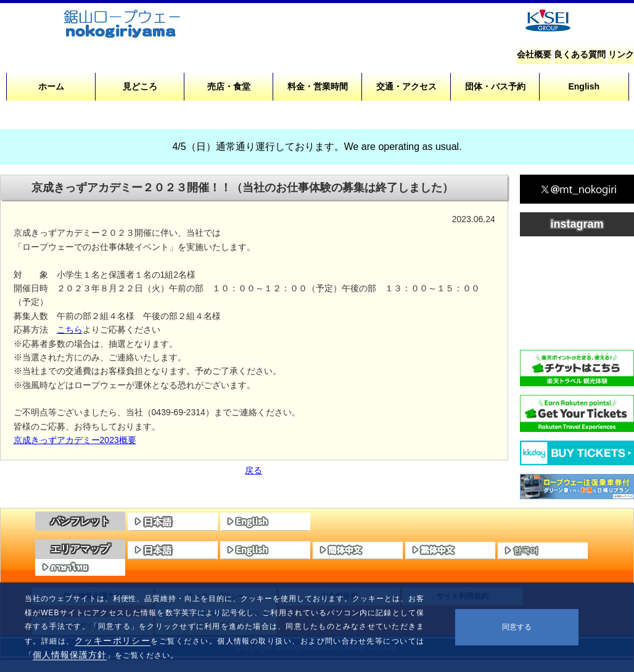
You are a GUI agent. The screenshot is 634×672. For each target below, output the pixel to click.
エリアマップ (80, 549)
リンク (621, 54)
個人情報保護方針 (70, 655)
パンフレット (80, 521)
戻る (253, 470)
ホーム (51, 86)
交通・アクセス (406, 86)
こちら (70, 330)
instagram (577, 224)
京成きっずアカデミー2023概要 (75, 440)
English (584, 86)
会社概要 (534, 54)
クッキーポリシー (113, 641)
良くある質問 (580, 54)
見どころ (140, 86)
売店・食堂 (229, 86)
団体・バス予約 (495, 86)
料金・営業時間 (318, 86)
